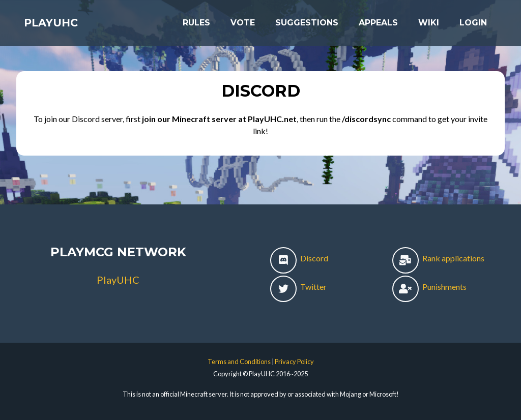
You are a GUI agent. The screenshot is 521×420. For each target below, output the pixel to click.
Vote (243, 26)
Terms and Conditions (239, 362)
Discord (299, 258)
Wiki (429, 26)
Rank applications (438, 258)
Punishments (429, 287)
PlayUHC (60, 26)
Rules (196, 26)
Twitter (298, 287)
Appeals (378, 26)
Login (473, 26)
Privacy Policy (294, 362)
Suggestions (307, 26)
